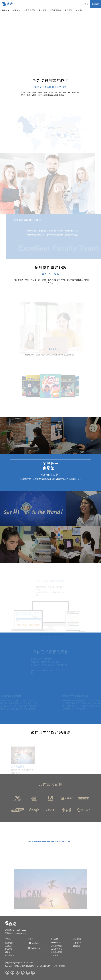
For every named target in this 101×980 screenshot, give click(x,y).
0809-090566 (20, 933)
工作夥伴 (77, 943)
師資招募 (77, 946)
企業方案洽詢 (30, 10)
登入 (86, 4)
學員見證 (68, 10)
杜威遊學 (54, 955)
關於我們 (79, 10)
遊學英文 (6, 10)
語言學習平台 (55, 10)
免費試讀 (95, 4)
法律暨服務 (10, 955)
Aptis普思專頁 (56, 949)
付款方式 (9, 952)
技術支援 (9, 949)
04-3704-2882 (20, 930)
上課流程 (9, 946)
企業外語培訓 (56, 946)
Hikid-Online (56, 943)
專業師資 (17, 10)
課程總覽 (42, 10)
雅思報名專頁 (56, 952)
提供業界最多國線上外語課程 (50, 87)
